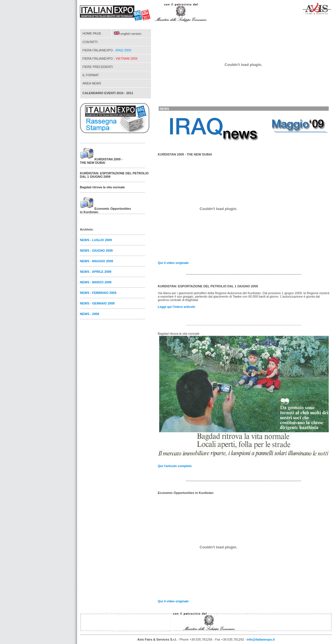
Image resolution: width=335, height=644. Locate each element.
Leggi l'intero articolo (176, 307)
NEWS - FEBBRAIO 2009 (98, 293)
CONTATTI (90, 42)
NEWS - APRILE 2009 (96, 272)
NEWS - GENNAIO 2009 (97, 303)
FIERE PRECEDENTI (98, 67)
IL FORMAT (91, 75)
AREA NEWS (92, 83)
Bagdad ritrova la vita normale (102, 187)
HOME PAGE (92, 33)
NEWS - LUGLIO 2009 (96, 240)
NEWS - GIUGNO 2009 (96, 251)
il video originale (173, 263)
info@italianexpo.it (261, 639)
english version (128, 34)
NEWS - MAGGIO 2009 (96, 261)
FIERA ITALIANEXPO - (107, 50)
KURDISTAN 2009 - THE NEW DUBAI (101, 161)
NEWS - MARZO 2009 (96, 282)
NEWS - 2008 (89, 314)
